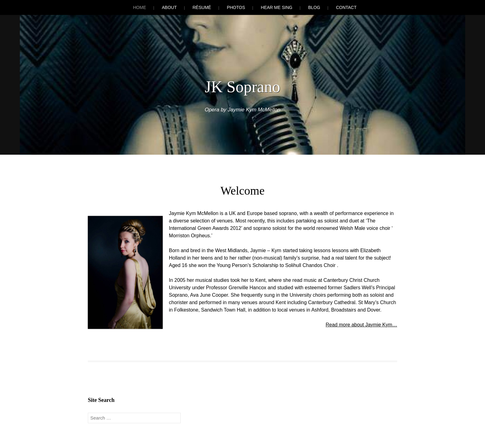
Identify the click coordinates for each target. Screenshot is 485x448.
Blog (314, 7)
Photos (236, 7)
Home (139, 7)
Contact (346, 7)
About (169, 7)
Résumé (202, 7)
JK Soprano (242, 87)
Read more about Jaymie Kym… (361, 325)
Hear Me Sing (277, 7)
